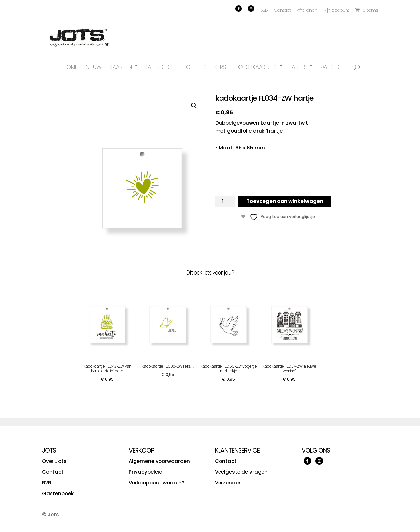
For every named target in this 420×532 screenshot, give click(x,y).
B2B (264, 10)
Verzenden (228, 483)
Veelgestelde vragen (241, 472)
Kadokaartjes (257, 67)
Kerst (222, 67)
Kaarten (121, 67)
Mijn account (336, 10)
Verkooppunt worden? (157, 483)
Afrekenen (307, 10)
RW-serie (331, 67)
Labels (298, 67)
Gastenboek (58, 493)
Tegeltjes (194, 67)
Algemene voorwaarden (159, 461)
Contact (282, 10)
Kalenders (159, 67)
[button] (194, 106)
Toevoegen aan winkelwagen (285, 201)
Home (70, 67)
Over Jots (54, 461)
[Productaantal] (225, 201)
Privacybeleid (146, 472)
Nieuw (94, 67)
